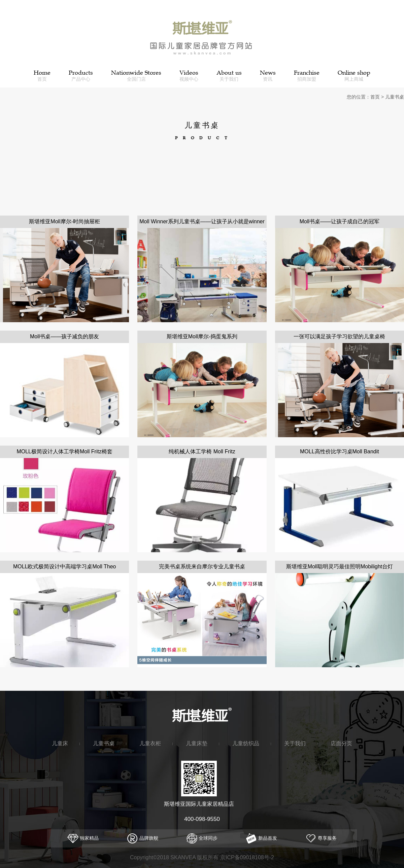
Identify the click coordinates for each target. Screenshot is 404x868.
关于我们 (295, 743)
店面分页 (341, 743)
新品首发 (261, 838)
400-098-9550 (202, 819)
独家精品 (83, 838)
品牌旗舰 (143, 838)
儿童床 (60, 743)
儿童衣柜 (150, 743)
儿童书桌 (395, 97)
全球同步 (202, 838)
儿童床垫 (197, 743)
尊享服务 (321, 838)
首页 (375, 97)
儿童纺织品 (246, 743)
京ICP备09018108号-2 (247, 857)
